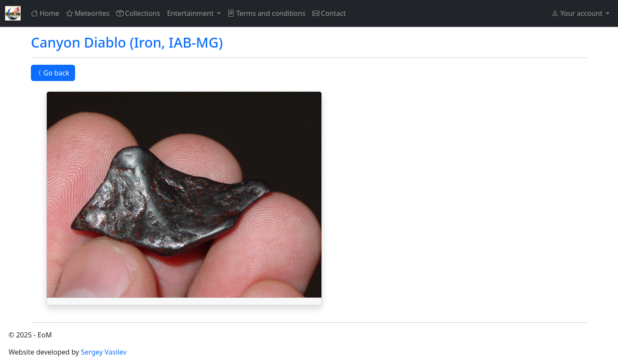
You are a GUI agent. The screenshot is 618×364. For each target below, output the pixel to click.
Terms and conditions (267, 13)
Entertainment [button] (191, 13)
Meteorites (88, 13)
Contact (329, 13)
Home (45, 13)
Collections (138, 13)
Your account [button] (578, 13)
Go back (53, 73)
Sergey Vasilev (103, 352)
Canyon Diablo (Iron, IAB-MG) (127, 42)
